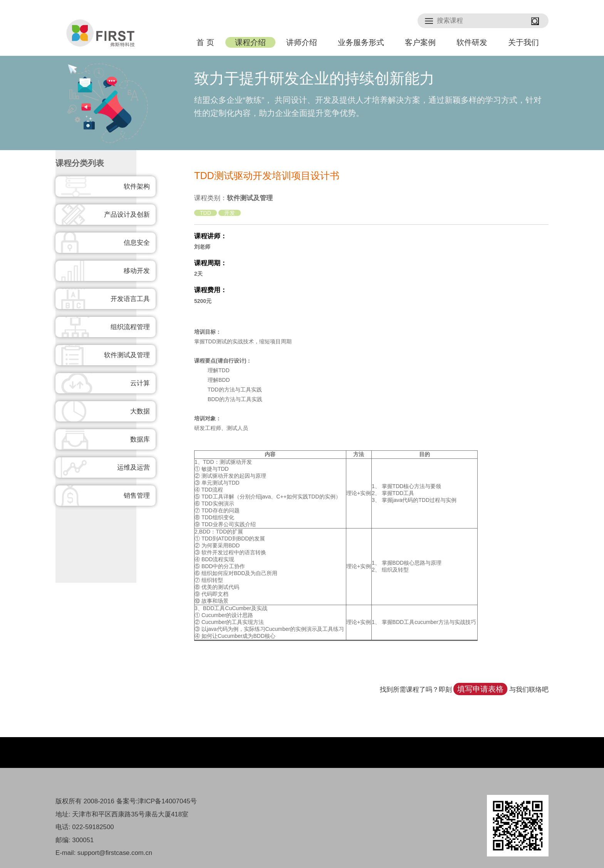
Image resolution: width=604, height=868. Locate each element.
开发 (230, 213)
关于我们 (523, 42)
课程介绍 (250, 42)
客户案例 (420, 42)
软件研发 (472, 42)
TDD (206, 213)
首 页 (205, 42)
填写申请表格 (480, 689)
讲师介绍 (302, 42)
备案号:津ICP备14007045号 (157, 801)
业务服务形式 (361, 42)
